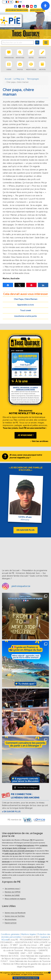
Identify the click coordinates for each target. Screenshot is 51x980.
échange (41, 862)
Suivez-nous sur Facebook (15, 913)
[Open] (45, 6)
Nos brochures (11, 919)
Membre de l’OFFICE (13, 892)
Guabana (44, 937)
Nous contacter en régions (15, 899)
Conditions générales (10, 934)
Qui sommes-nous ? (13, 889)
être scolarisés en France (32, 867)
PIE (31, 840)
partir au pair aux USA (13, 854)
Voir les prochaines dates (26, 978)
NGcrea (5, 940)
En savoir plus (12, 812)
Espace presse (11, 923)
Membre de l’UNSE (12, 895)
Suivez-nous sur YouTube (15, 916)
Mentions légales (29, 934)
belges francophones (26, 845)
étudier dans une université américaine (19, 851)
